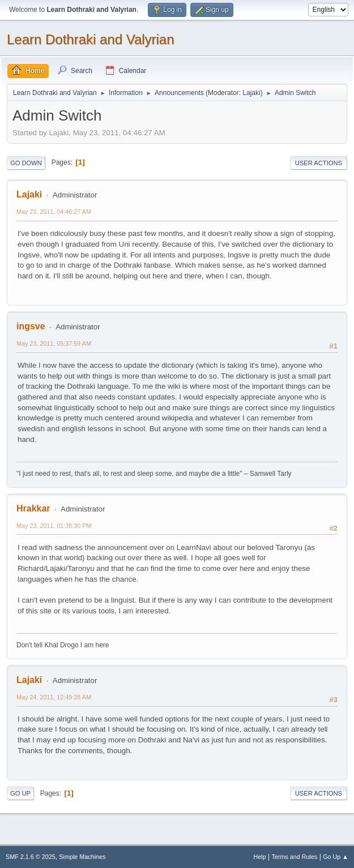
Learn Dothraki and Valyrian (91, 39)
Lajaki (251, 93)
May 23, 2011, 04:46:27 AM (54, 212)
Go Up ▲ (336, 857)
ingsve (31, 326)
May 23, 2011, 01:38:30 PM (54, 526)
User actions (319, 163)
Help (260, 857)
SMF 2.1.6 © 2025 (31, 857)
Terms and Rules (295, 857)
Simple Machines (82, 857)
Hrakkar (33, 508)
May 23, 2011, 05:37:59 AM (54, 343)
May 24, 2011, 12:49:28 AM (54, 697)
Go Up (20, 793)
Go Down (26, 163)
